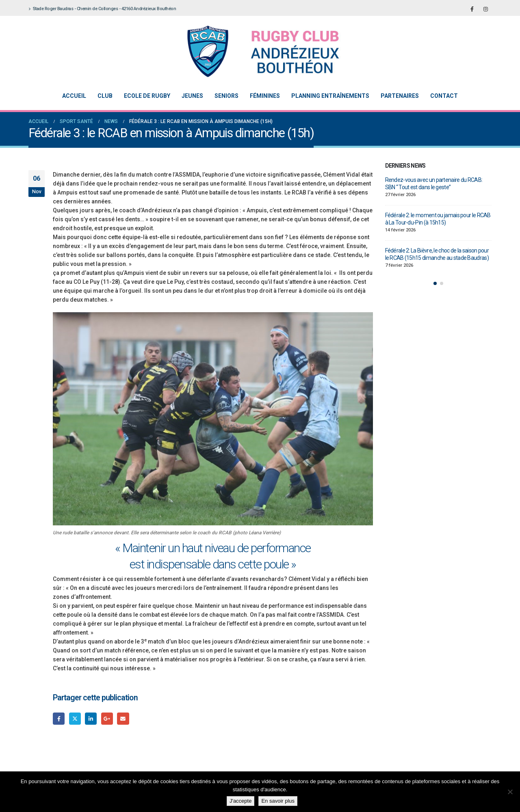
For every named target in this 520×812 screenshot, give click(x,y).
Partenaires (400, 96)
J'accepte (241, 801)
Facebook (59, 718)
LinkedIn (91, 718)
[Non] (510, 792)
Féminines (265, 96)
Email (123, 718)
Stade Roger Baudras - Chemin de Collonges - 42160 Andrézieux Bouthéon (102, 9)
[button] (435, 283)
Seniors (226, 96)
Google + (107, 718)
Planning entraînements (330, 96)
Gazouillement (75, 718)
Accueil (74, 96)
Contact (444, 96)
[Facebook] (472, 9)
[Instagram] (485, 9)
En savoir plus (278, 801)
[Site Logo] (254, 51)
